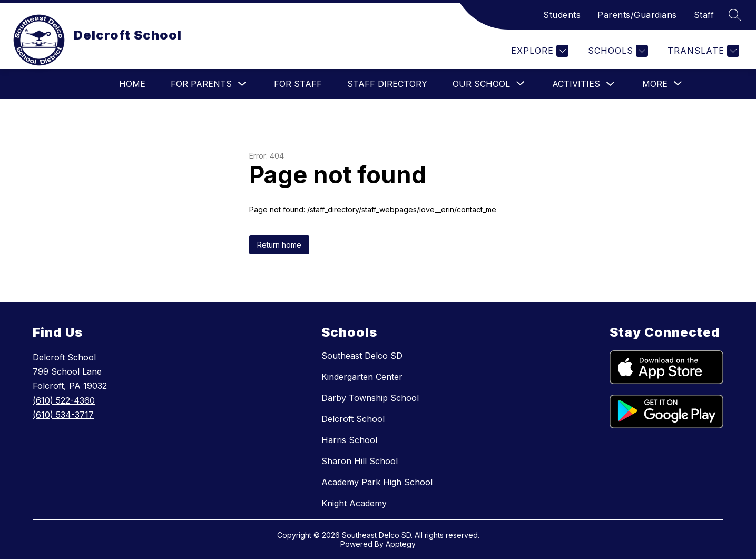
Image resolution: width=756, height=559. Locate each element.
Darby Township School (370, 398)
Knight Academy (354, 503)
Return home (279, 245)
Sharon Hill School (360, 461)
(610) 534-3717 (63, 415)
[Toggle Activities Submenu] (611, 84)
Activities (576, 84)
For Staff (298, 84)
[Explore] (538, 51)
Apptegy (401, 544)
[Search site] (735, 15)
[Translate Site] (702, 51)
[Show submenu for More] (655, 84)
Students (562, 15)
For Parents (201, 84)
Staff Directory (387, 84)
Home (132, 84)
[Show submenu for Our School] (481, 84)
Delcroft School (353, 419)
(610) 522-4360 (64, 400)
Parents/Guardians (637, 15)
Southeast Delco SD (362, 356)
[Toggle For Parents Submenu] (242, 84)
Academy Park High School (377, 482)
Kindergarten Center (362, 377)
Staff (704, 15)
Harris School (349, 440)
